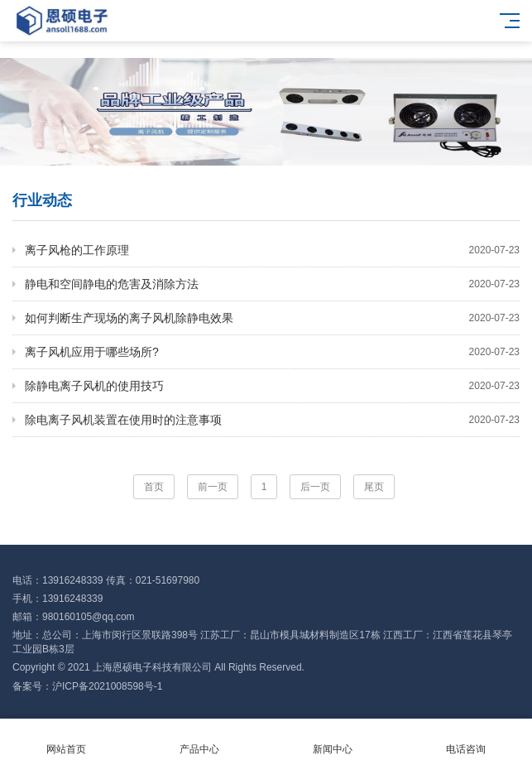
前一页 (213, 487)
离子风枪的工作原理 (272, 250)
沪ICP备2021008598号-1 (107, 686)
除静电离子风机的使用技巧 (272, 386)
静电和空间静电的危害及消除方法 (272, 284)
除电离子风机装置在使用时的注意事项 (272, 420)
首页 (154, 487)
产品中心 (200, 740)
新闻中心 (333, 740)
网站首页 (67, 740)
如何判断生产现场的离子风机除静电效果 (272, 318)
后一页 (315, 487)
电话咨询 (465, 740)
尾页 (374, 487)
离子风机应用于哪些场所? (272, 352)
